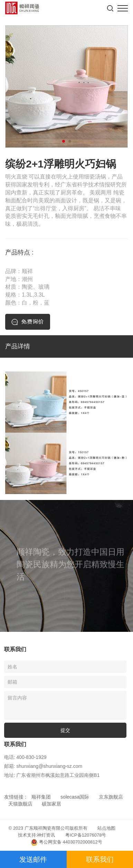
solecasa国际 (75, 797)
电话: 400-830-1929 (25, 757)
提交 (65, 730)
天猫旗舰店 (20, 804)
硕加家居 (51, 804)
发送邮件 (33, 859)
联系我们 (100, 859)
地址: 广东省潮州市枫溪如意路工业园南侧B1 (52, 775)
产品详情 (18, 346)
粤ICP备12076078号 (86, 835)
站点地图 (106, 828)
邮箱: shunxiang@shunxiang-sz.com (43, 766)
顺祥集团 (41, 797)
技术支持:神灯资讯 (37, 835)
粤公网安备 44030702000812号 (66, 842)
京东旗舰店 (111, 797)
